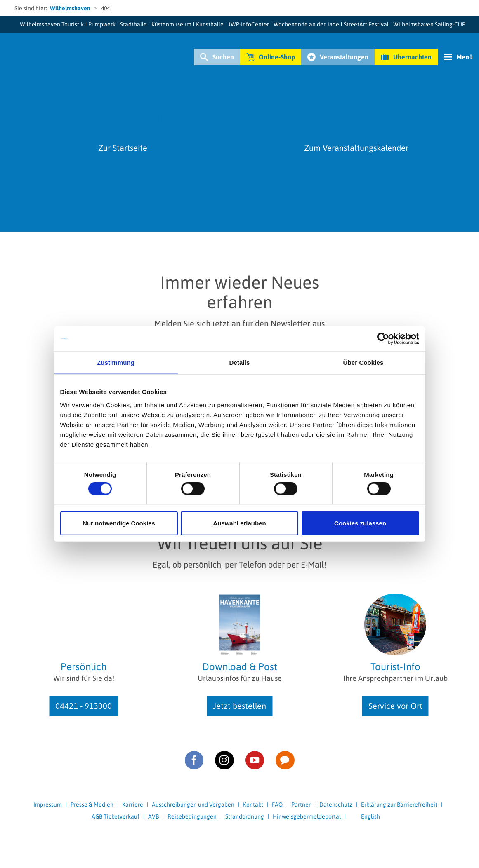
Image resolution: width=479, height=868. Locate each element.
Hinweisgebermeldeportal (307, 816)
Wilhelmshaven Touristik (52, 24)
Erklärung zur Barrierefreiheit (399, 805)
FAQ (277, 805)
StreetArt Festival (366, 24)
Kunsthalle (210, 24)
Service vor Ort (395, 706)
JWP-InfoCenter (249, 24)
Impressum (48, 805)
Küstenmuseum (171, 24)
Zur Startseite (123, 148)
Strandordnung (245, 816)
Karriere (133, 805)
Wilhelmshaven (70, 8)
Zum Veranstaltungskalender (356, 148)
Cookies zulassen (360, 523)
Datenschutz (336, 805)
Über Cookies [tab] (363, 362)
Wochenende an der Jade (306, 24)
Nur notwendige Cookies (119, 523)
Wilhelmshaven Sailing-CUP (429, 24)
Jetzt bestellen (239, 706)
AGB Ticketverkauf (116, 816)
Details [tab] (240, 362)
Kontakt (253, 805)
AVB (153, 816)
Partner (301, 805)
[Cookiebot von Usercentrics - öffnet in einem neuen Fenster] (383, 339)
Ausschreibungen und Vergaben (193, 805)
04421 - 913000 (84, 706)
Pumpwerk (102, 24)
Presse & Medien (92, 805)
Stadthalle (133, 24)
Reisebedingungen (192, 816)
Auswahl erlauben (239, 523)
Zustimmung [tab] (116, 362)
